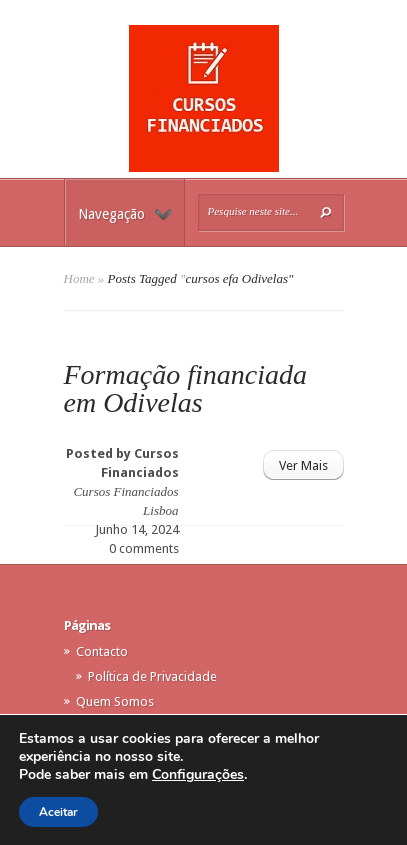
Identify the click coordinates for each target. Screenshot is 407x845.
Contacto (102, 651)
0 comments (144, 548)
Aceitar (58, 812)
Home (79, 278)
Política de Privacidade (152, 676)
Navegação (125, 214)
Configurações (198, 775)
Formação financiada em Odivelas (185, 388)
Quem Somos (115, 701)
